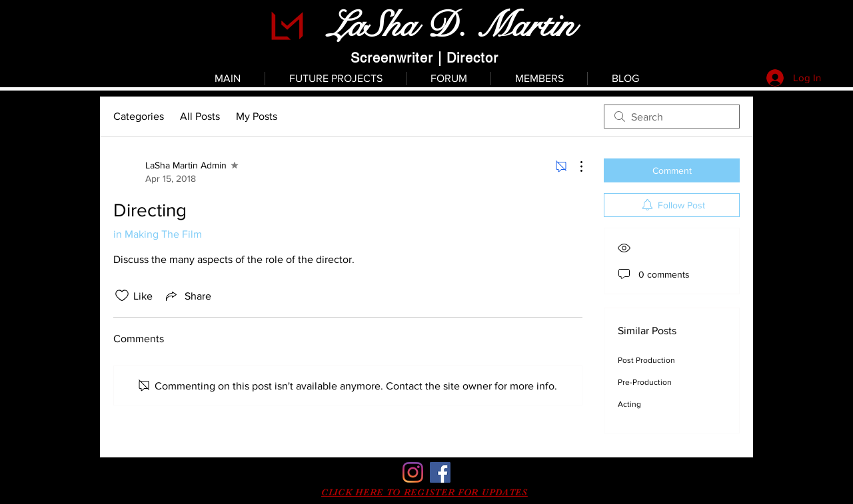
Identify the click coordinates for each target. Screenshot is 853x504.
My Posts (257, 116)
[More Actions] (574, 166)
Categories (139, 116)
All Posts (200, 116)
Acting (629, 404)
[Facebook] (440, 472)
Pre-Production (645, 382)
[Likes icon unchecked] (122, 296)
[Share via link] (187, 296)
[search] (672, 117)
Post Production (646, 360)
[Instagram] (413, 472)
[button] (425, 492)
